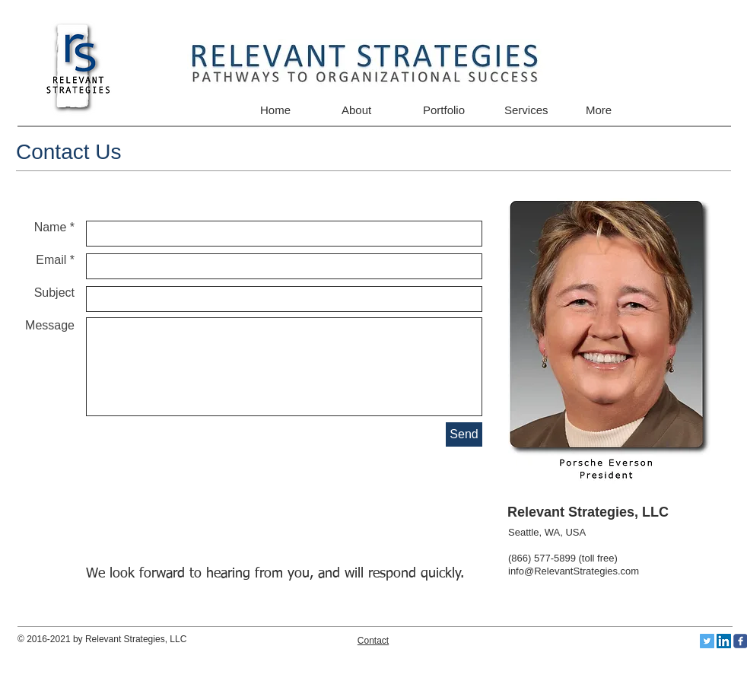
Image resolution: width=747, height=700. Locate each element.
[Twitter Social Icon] (707, 641)
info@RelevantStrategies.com (574, 571)
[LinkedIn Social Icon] (724, 641)
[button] (451, 110)
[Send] (464, 434)
